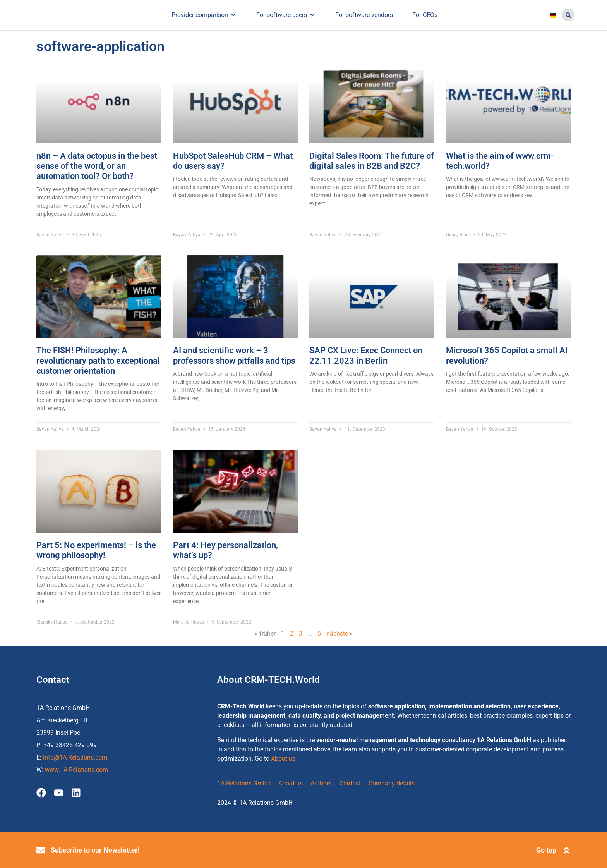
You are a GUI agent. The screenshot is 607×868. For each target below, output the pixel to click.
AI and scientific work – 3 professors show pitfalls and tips (234, 355)
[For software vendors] (364, 15)
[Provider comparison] (204, 15)
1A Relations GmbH (244, 783)
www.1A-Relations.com (76, 770)
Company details (392, 783)
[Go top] (566, 850)
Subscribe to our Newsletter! (95, 850)
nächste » (340, 633)
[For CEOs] (425, 15)
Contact (350, 783)
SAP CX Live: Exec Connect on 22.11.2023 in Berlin (366, 355)
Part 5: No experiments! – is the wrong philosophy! (96, 550)
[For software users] (286, 15)
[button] (568, 15)
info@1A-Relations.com (75, 757)
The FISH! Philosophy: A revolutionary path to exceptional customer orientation (98, 361)
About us (283, 759)
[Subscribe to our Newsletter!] (41, 850)
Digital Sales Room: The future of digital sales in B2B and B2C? (372, 161)
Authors (321, 783)
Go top (546, 850)
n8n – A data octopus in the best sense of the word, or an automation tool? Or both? (97, 166)
